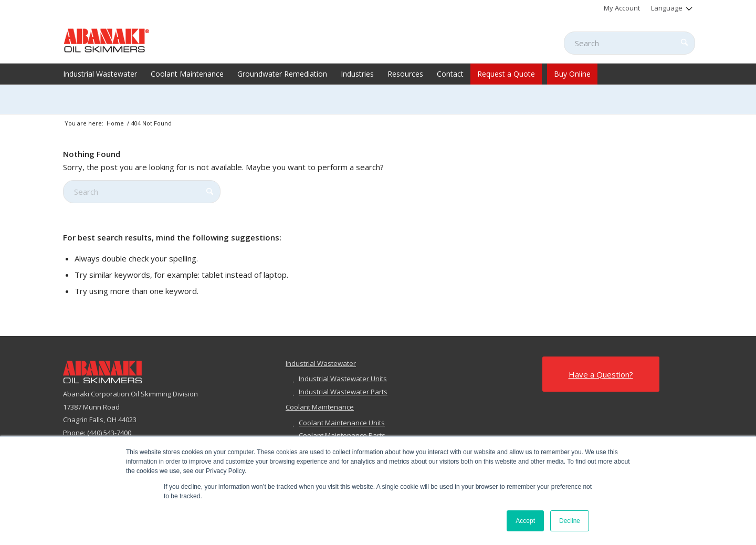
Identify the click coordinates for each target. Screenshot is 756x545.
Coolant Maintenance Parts (342, 435)
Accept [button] (525, 521)
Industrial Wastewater (321, 363)
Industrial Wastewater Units (343, 379)
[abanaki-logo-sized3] (107, 39)
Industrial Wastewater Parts (343, 392)
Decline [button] (570, 521)
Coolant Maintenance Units (342, 423)
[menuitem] (622, 8)
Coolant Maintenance (320, 407)
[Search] (629, 43)
